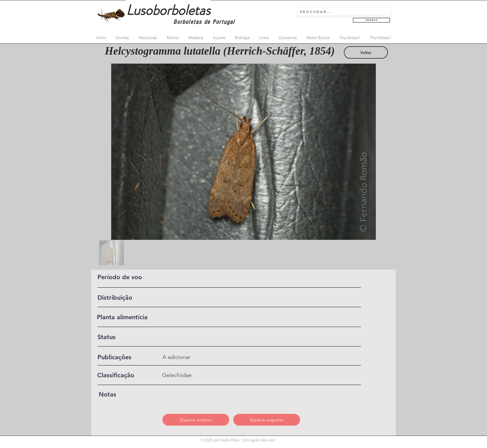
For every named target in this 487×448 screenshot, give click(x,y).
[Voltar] (366, 52)
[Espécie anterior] (196, 420)
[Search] (371, 20)
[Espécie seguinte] (267, 420)
